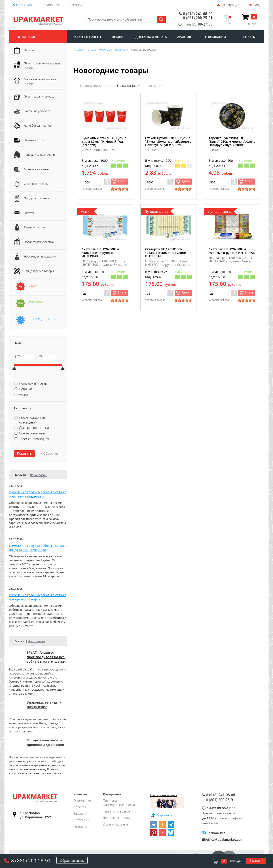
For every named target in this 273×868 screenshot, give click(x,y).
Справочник (51, 5)
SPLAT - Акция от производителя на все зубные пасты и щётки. (47, 657)
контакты (248, 37)
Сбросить (49, 453)
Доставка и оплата (116, 818)
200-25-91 (198, 18)
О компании (82, 801)
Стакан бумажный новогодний (32, 420)
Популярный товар (33, 383)
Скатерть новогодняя (35, 428)
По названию (129, 86)
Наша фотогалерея (167, 801)
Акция (23, 395)
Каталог (27, 37)
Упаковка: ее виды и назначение (44, 704)
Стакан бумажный (32, 433)
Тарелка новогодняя (34, 439)
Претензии (81, 820)
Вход (254, 5)
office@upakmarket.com (223, 839)
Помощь (119, 37)
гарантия (183, 37)
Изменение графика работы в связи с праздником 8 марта (38, 597)
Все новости (39, 475)
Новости (80, 807)
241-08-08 (196, 14)
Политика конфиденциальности (119, 803)
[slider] (120, 189)
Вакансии (76, 5)
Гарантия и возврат (117, 811)
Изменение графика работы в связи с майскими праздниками (38, 494)
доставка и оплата (151, 37)
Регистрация (228, 5)
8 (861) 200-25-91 (31, 861)
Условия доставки (116, 824)
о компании (215, 37)
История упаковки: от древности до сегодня (45, 742)
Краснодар (23, 5)
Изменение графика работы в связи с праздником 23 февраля (38, 548)
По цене (155, 86)
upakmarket (214, 833)
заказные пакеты (87, 37)
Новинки (25, 389)
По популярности (95, 86)
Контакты (80, 827)
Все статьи (36, 641)
